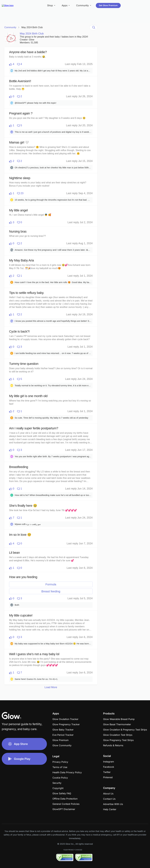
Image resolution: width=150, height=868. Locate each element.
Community (10, 27)
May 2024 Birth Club (32, 27)
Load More (51, 687)
